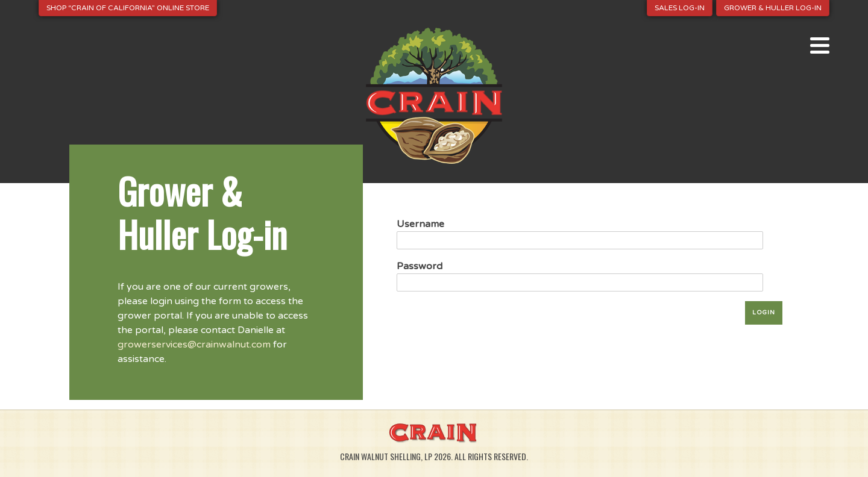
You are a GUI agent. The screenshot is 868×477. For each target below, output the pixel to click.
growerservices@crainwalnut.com (194, 344)
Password (420, 266)
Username (420, 224)
